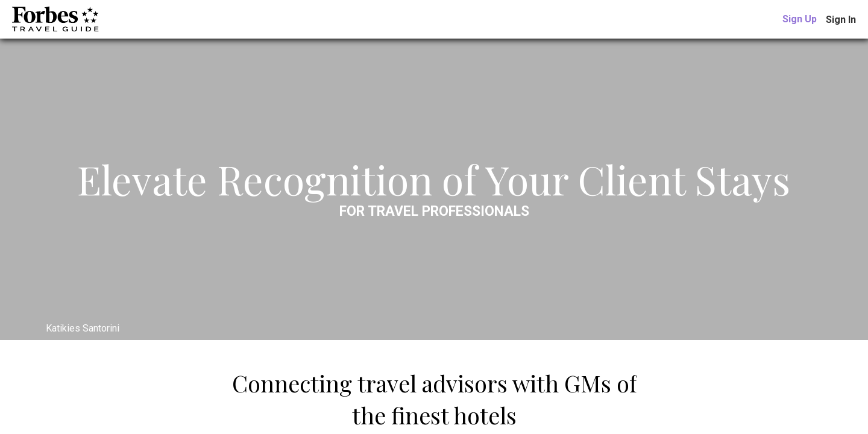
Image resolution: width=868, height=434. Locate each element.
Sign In (841, 20)
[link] (800, 19)
